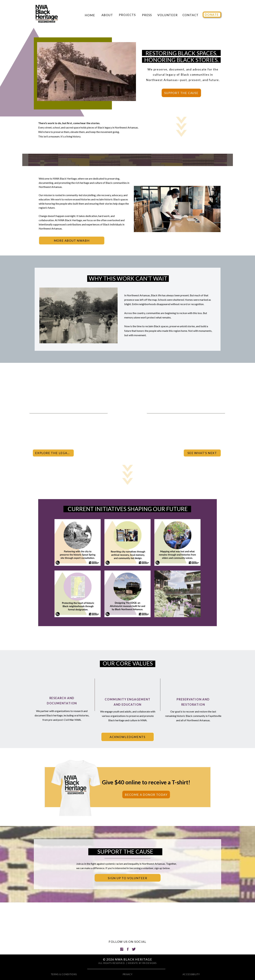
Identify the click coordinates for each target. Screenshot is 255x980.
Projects (127, 15)
